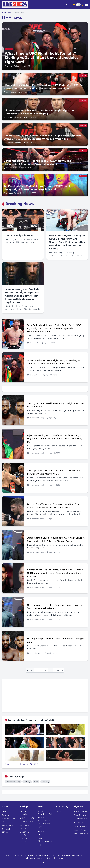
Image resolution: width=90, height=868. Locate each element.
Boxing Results (27, 818)
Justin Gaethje (81, 811)
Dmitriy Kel (11, 92)
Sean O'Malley (80, 815)
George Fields (13, 66)
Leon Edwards (81, 826)
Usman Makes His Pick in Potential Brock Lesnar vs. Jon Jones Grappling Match (55, 607)
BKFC (40, 835)
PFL (40, 845)
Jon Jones (79, 823)
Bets (36, 782)
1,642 (57, 670)
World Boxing (26, 822)
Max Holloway (80, 819)
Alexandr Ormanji (14, 117)
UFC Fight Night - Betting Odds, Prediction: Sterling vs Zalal (56, 640)
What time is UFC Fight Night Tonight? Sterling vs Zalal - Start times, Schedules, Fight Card (54, 362)
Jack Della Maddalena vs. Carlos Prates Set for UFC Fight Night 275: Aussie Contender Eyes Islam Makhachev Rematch (54, 328)
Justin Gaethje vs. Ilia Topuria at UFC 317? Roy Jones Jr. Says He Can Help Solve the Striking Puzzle (56, 539)
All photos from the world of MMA (22, 764)
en (68, 5)
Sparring (45, 782)
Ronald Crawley (36, 653)
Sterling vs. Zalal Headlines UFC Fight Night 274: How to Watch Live (55, 405)
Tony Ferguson (81, 834)
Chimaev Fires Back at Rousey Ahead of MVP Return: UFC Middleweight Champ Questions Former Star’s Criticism (55, 573)
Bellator (41, 831)
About (5, 811)
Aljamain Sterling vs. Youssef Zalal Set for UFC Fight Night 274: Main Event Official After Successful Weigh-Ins (56, 439)
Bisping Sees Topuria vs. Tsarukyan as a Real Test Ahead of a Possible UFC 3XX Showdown (53, 506)
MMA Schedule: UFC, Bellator (45, 814)
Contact (6, 815)
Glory (58, 811)
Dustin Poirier (80, 830)
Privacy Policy (8, 825)
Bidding (27, 782)
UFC (40, 827)
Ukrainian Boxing (13, 782)
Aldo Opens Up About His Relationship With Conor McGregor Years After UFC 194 (54, 472)
